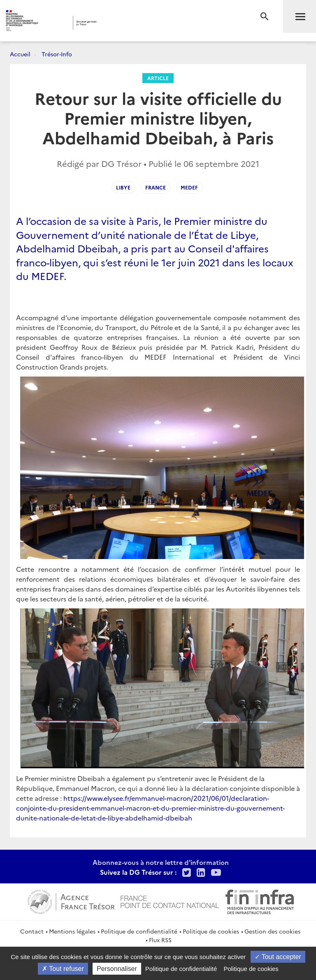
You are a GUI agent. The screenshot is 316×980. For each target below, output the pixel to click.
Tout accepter (278, 957)
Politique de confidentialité (139, 931)
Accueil (20, 54)
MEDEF (189, 187)
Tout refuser (63, 969)
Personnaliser (117, 969)
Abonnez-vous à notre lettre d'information (161, 862)
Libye (123, 187)
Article (158, 78)
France (156, 187)
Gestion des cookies (272, 931)
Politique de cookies (211, 931)
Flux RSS (160, 940)
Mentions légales (72, 931)
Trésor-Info (57, 54)
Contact (32, 931)
